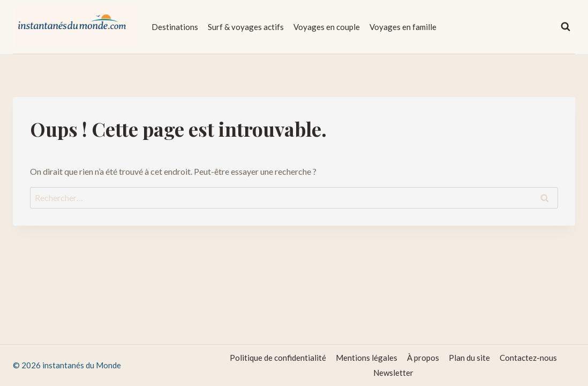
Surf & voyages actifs (246, 27)
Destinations (175, 27)
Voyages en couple (327, 27)
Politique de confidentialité (278, 358)
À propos (423, 358)
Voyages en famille (403, 27)
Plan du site (469, 358)
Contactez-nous (528, 358)
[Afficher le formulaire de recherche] (566, 27)
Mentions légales (367, 358)
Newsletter (393, 373)
